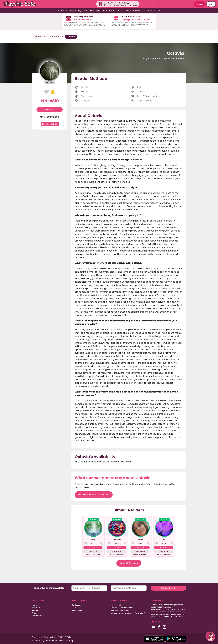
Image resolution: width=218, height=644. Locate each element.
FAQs (74, 608)
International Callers (55, 641)
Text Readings (76, 10)
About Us (36, 608)
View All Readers (129, 563)
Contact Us (76, 605)
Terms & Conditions (120, 610)
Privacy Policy (117, 605)
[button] (210, 636)
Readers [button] (62, 10)
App (86, 10)
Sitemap (70, 641)
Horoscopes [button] (115, 10)
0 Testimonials (50, 117)
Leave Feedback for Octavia (94, 495)
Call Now (50, 110)
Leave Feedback (50, 124)
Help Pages (77, 610)
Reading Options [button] (98, 10)
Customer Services (152, 10)
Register (200, 4)
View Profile (93, 551)
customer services (158, 614)
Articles (128, 10)
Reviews (137, 10)
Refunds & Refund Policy (122, 608)
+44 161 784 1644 (82, 20)
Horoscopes (37, 616)
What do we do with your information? (128, 613)
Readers (36, 610)
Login (211, 4)
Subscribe (168, 588)
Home (38, 37)
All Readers (54, 37)
